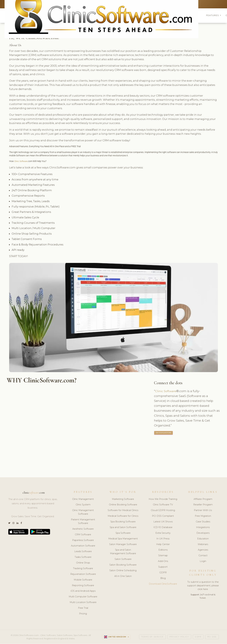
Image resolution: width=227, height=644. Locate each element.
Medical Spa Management (123, 539)
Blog (163, 578)
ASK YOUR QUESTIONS (164, 433)
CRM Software (83, 535)
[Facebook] (21, 523)
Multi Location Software (83, 603)
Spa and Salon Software (123, 528)
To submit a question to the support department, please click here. (203, 586)
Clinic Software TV (163, 505)
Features (214, 16)
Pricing (83, 614)
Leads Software (83, 552)
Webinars (203, 544)
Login (203, 561)
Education (203, 539)
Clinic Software (22, 162)
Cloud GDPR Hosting (163, 511)
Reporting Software (83, 586)
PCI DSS (212, 637)
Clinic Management (83, 499)
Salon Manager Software (123, 544)
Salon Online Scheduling (123, 571)
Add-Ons (163, 561)
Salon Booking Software (123, 565)
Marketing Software (123, 499)
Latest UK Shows (163, 522)
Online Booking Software (123, 505)
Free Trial (83, 608)
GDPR (163, 573)
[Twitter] (9, 523)
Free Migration (203, 516)
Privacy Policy (179, 637)
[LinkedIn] (17, 523)
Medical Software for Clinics (123, 516)
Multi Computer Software (83, 597)
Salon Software (123, 559)
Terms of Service (152, 637)
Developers (203, 533)
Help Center (163, 544)
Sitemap (163, 556)
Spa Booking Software (123, 522)
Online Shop (83, 563)
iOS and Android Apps (83, 591)
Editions (163, 550)
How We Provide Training (163, 499)
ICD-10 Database (163, 528)
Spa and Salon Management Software (123, 552)
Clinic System (83, 505)
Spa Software (123, 533)
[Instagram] (13, 523)
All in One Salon (123, 576)
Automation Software (83, 546)
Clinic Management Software (83, 512)
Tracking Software (83, 569)
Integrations (203, 528)
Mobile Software (83, 580)
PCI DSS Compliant (163, 516)
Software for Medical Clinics (123, 511)
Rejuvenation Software (83, 574)
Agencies (203, 550)
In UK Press (163, 539)
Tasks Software (83, 557)
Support (163, 567)
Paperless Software (83, 540)
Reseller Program (203, 505)
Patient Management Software (83, 522)
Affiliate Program (203, 499)
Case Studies (203, 522)
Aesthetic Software (83, 529)
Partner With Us (203, 511)
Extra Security (163, 533)
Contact (203, 556)
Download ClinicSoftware (163, 584)
